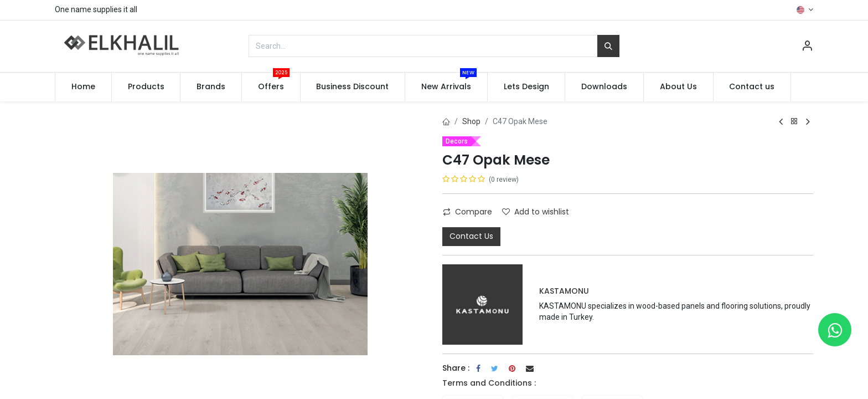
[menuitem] (83, 87)
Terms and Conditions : (489, 383)
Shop (471, 121)
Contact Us (471, 236)
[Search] (608, 46)
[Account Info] (807, 47)
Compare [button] (467, 212)
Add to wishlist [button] (536, 212)
